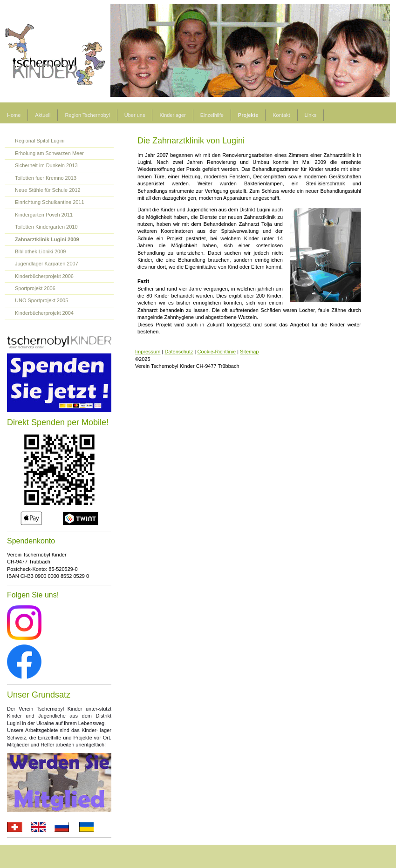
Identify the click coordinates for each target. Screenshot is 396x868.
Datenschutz (179, 352)
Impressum (148, 352)
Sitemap (249, 352)
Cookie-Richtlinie (217, 352)
